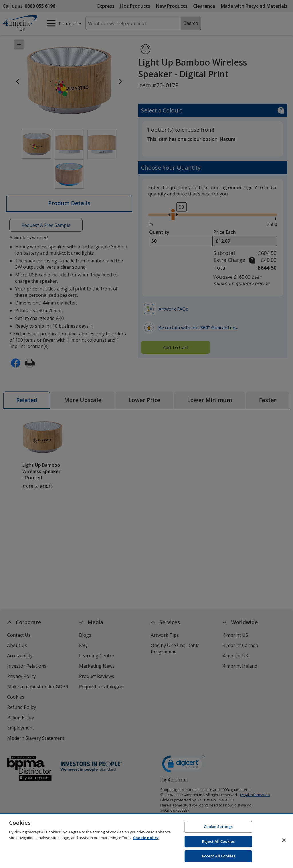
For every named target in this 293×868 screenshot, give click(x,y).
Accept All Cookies (218, 859)
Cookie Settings (218, 830)
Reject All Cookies (218, 844)
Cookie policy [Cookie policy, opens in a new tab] (146, 841)
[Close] (284, 843)
